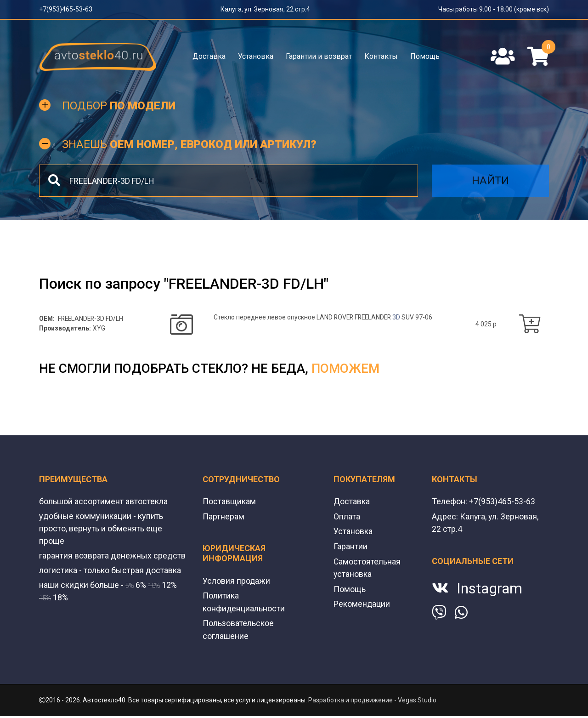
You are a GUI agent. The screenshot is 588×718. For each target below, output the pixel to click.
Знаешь (189, 145)
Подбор (119, 107)
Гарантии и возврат (319, 56)
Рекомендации (362, 603)
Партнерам (223, 517)
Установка (256, 56)
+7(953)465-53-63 (66, 9)
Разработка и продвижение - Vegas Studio (372, 699)
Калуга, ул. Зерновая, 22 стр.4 (265, 9)
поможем (345, 370)
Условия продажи (237, 581)
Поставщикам (229, 503)
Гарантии (351, 547)
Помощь (425, 56)
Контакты (381, 56)
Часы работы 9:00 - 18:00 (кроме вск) (494, 9)
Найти (490, 182)
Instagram (489, 589)
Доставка (209, 56)
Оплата (347, 517)
